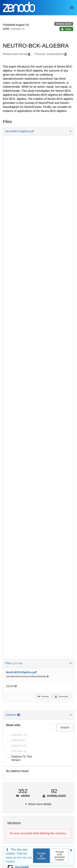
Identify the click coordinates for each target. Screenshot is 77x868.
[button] (38, 131)
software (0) (19, 746)
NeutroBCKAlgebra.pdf (21, 672)
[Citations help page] (19, 715)
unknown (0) (19, 751)
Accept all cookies (41, 856)
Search (65, 727)
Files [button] (38, 663)
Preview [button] (43, 696)
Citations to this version (21, 758)
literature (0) (19, 735)
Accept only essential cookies (59, 856)
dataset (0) (18, 740)
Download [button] (61, 696)
